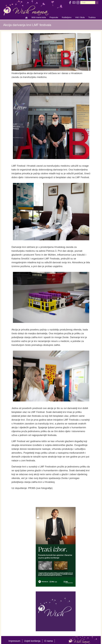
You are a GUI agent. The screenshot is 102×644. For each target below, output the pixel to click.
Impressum (14, 641)
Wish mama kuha (39, 18)
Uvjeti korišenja (32, 641)
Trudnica (92, 17)
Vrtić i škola (80, 18)
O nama (48, 641)
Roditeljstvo (67, 18)
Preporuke (54, 18)
